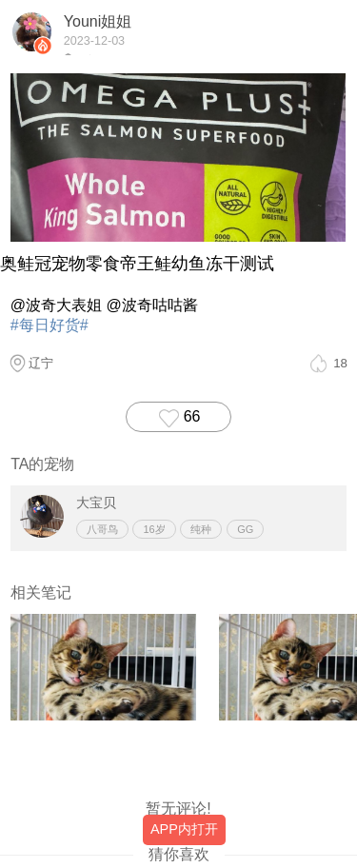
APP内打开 (184, 829)
